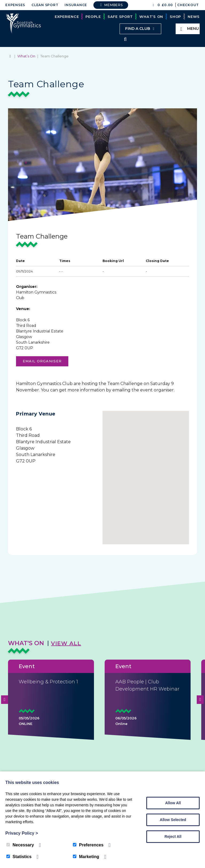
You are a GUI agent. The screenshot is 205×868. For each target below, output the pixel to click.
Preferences (88, 845)
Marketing (86, 857)
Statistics (19, 857)
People (93, 17)
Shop (175, 17)
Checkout (188, 5)
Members (111, 5)
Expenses (15, 5)
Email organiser (42, 362)
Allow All (173, 803)
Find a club (140, 29)
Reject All (173, 837)
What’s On (151, 17)
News (194, 17)
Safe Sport (120, 17)
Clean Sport (45, 5)
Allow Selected (173, 820)
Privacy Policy (22, 833)
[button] (146, 475)
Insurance (76, 5)
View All (66, 644)
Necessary (20, 845)
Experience (67, 17)
